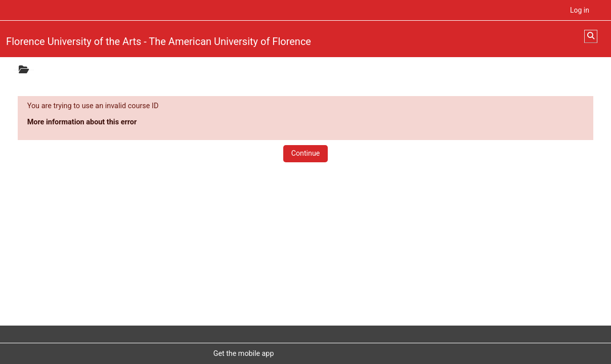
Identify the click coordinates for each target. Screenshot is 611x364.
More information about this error (82, 122)
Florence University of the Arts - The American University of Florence (159, 41)
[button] (591, 36)
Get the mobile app (244, 353)
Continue (306, 153)
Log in (580, 10)
